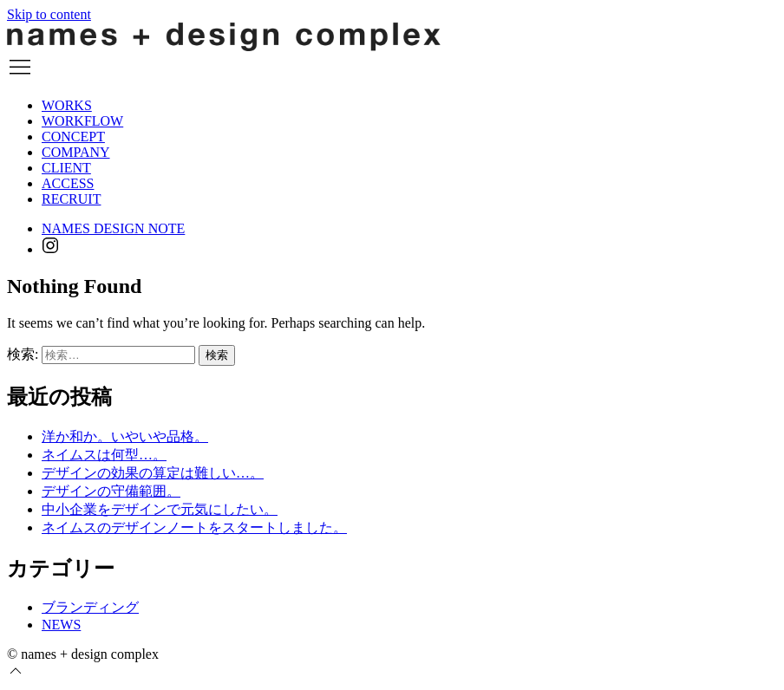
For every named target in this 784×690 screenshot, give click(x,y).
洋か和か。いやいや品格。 (125, 436)
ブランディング (90, 607)
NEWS (61, 625)
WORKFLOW (82, 121)
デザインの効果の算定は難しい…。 (153, 473)
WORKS (67, 105)
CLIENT (66, 168)
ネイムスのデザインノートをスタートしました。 (194, 527)
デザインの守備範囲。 (111, 491)
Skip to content (49, 14)
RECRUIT (71, 199)
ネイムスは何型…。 (104, 455)
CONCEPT (73, 137)
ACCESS (68, 183)
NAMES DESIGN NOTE (113, 228)
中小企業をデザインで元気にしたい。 (160, 509)
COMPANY (76, 152)
